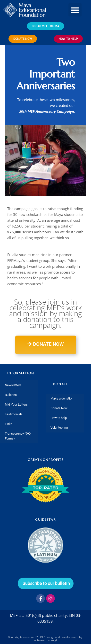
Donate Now (59, 408)
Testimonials (14, 414)
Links (9, 424)
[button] (75, 10)
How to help (59, 418)
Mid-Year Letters (16, 404)
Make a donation (62, 398)
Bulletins (11, 395)
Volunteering (59, 428)
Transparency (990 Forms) (18, 436)
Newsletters (13, 385)
